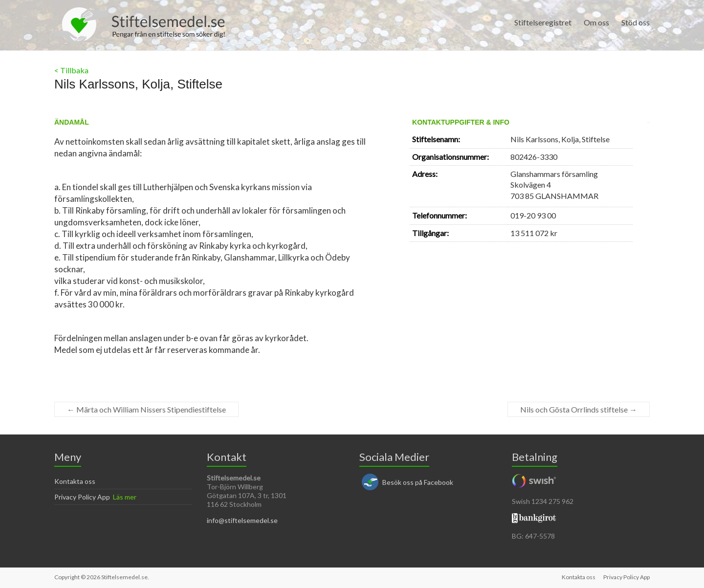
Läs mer (125, 497)
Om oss (596, 22)
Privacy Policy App (82, 497)
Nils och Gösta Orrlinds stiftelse (579, 409)
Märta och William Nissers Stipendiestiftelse (146, 409)
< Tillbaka (71, 70)
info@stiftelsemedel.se (242, 520)
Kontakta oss (75, 481)
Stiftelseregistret (543, 22)
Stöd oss (636, 22)
